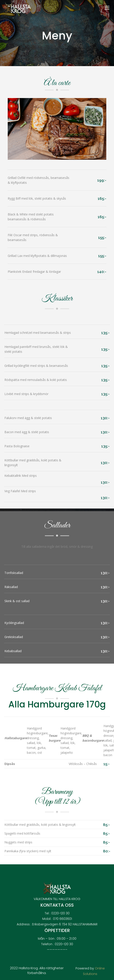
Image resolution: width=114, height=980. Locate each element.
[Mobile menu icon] (107, 8)
